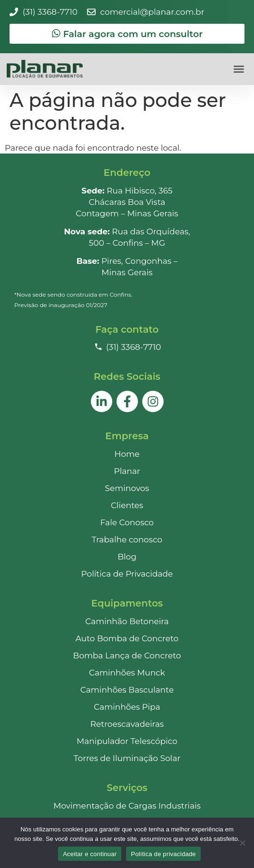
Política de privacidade (163, 854)
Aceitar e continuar (90, 854)
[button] (239, 69)
